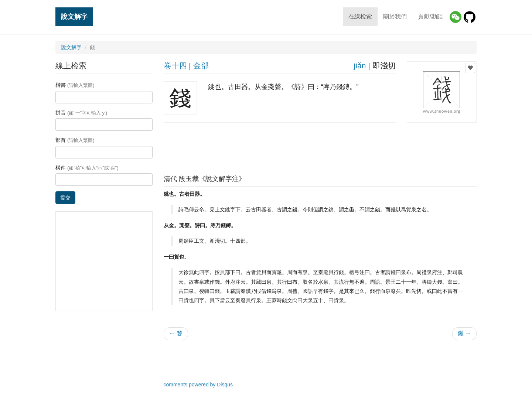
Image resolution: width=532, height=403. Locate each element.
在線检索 (360, 16)
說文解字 (74, 16)
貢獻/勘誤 (430, 16)
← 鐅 (176, 333)
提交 (65, 198)
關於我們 (395, 16)
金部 (201, 66)
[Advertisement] (320, 147)
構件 (87, 168)
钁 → (464, 333)
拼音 (81, 113)
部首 (75, 140)
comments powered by (198, 385)
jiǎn (360, 66)
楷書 (75, 85)
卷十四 (175, 66)
